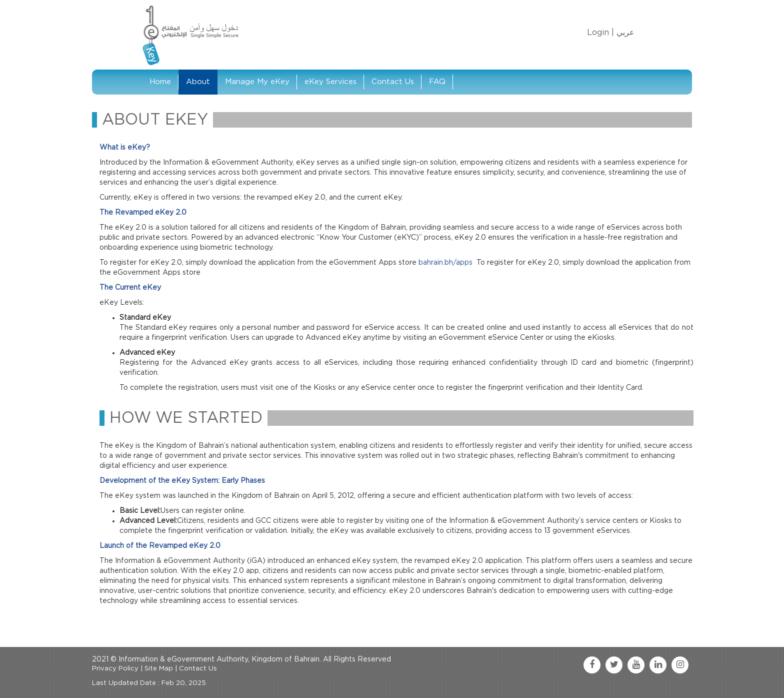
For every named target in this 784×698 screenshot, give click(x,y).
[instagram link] (680, 665)
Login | (600, 33)
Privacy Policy (115, 669)
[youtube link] (636, 665)
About (198, 82)
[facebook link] (592, 665)
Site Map (159, 669)
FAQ (437, 82)
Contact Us (393, 82)
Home (160, 82)
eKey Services (330, 82)
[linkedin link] (658, 665)
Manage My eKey (257, 82)
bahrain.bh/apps (445, 263)
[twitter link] (614, 665)
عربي (625, 33)
